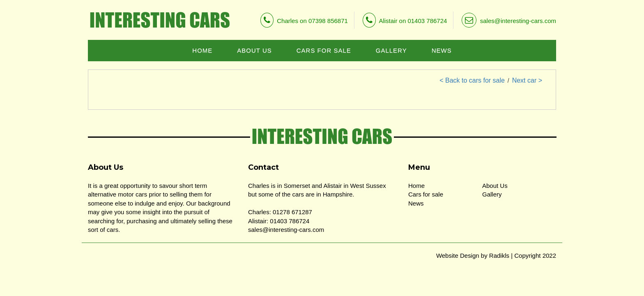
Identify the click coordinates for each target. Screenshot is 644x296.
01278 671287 (292, 212)
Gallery (492, 194)
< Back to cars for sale (472, 80)
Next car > (527, 80)
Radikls (499, 256)
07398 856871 (328, 21)
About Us (495, 186)
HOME (202, 50)
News (416, 203)
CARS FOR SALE (324, 50)
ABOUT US (254, 50)
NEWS (442, 50)
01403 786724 (427, 21)
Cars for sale (426, 194)
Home (416, 186)
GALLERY (391, 50)
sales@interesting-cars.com (509, 21)
